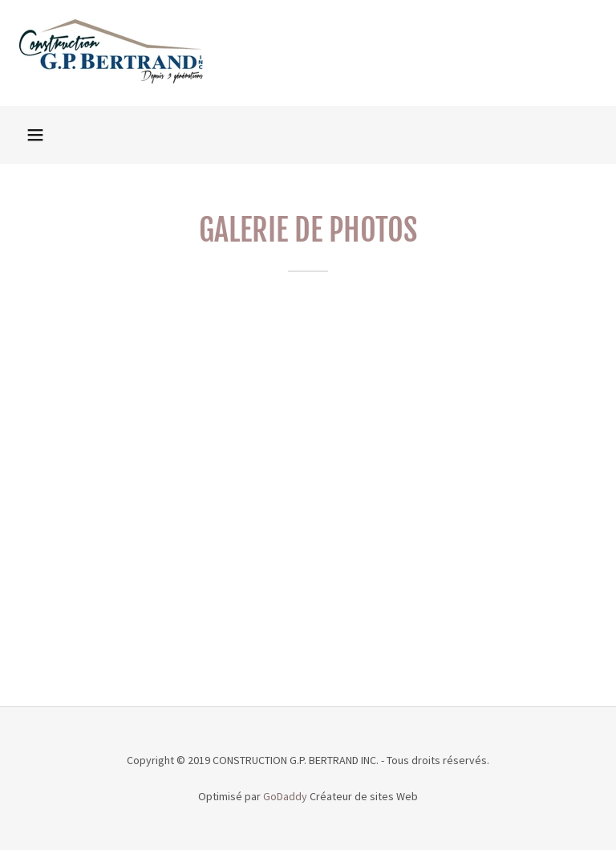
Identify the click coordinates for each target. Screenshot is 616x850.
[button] (35, 135)
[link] (111, 79)
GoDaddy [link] (285, 796)
